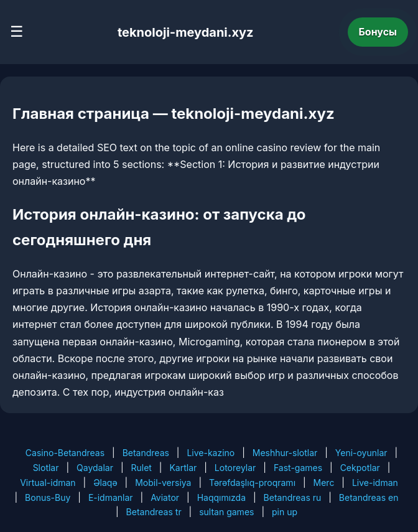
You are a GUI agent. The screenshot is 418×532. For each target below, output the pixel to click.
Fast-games (298, 468)
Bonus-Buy (48, 497)
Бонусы (378, 32)
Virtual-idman (48, 483)
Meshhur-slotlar (285, 453)
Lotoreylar (235, 468)
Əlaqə (105, 483)
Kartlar (183, 468)
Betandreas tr (154, 512)
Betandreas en (369, 497)
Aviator (165, 497)
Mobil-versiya (163, 483)
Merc (324, 483)
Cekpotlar (360, 468)
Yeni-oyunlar (361, 453)
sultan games (226, 512)
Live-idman (375, 483)
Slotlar (46, 468)
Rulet (141, 468)
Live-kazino (211, 453)
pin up (285, 512)
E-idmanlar (111, 497)
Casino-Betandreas (65, 453)
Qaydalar (95, 468)
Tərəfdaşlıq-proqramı (252, 483)
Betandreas (146, 453)
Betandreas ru (293, 497)
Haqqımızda (221, 497)
